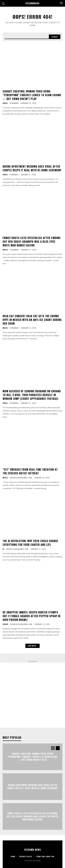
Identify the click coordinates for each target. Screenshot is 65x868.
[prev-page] (53, 748)
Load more (32, 646)
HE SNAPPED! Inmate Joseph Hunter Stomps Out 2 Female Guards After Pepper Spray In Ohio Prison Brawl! (31, 616)
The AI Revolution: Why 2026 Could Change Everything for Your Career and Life (30, 543)
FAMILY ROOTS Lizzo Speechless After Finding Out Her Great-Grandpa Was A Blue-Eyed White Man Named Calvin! (32, 242)
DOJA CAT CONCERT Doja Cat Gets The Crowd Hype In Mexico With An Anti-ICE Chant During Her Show (32, 320)
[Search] (55, 37)
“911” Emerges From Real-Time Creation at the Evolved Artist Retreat (30, 471)
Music (5, 250)
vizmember (14, 103)
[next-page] (58, 748)
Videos (5, 624)
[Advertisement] (32, 695)
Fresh (5, 103)
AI (3, 549)
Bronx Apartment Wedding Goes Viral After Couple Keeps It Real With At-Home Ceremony (32, 168)
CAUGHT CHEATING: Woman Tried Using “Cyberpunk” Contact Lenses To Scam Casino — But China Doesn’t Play (32, 95)
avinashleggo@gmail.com (21, 478)
